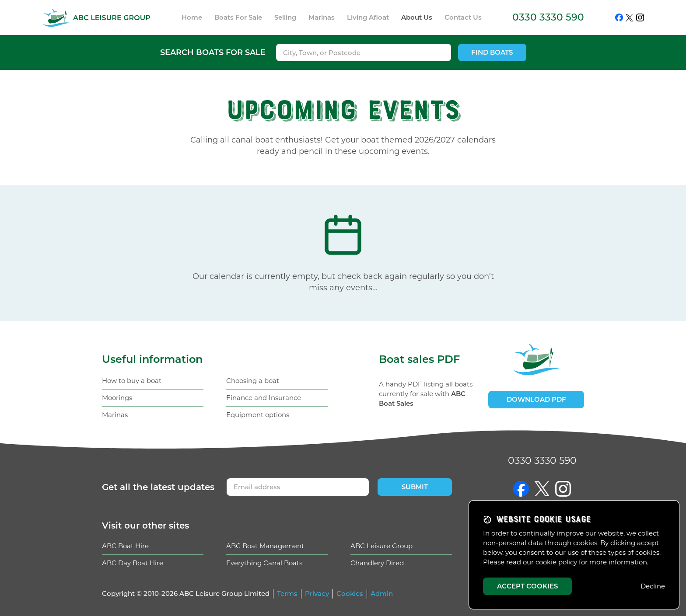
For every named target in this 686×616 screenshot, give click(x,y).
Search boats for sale (213, 52)
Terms (287, 593)
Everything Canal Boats (264, 563)
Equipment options (258, 415)
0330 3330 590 (548, 17)
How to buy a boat (132, 381)
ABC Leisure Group (381, 546)
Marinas (115, 415)
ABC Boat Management (265, 546)
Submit (415, 487)
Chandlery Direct (378, 563)
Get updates (158, 487)
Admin (382, 593)
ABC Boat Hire (125, 546)
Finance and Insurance (264, 398)
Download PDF (536, 399)
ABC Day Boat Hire (133, 563)
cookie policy (556, 562)
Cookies (350, 593)
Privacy (317, 593)
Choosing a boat (253, 381)
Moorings (117, 398)
